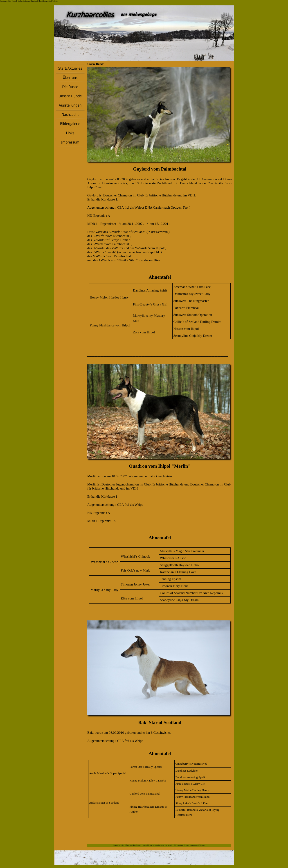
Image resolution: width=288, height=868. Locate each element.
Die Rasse (137, 845)
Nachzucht (169, 845)
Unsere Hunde (147, 845)
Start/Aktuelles (119, 845)
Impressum (194, 845)
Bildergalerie (179, 845)
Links (187, 845)
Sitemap (202, 845)
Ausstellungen (158, 845)
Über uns (129, 845)
